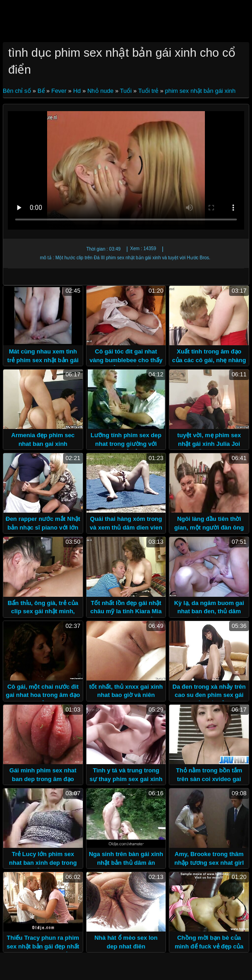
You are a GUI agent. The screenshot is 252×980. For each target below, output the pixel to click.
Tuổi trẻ (148, 91)
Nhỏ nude (100, 91)
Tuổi (126, 91)
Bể (41, 91)
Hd (77, 91)
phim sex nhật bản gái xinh (200, 91)
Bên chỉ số (18, 91)
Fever (59, 91)
